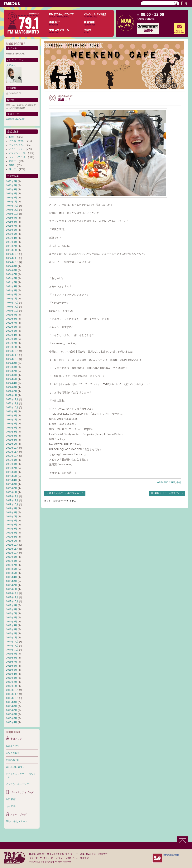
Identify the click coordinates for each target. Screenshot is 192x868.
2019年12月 (12, 496)
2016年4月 (12, 674)
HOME (32, 854)
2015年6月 (12, 714)
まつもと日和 (13, 753)
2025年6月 (12, 230)
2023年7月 (12, 323)
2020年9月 (12, 460)
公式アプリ (103, 854)
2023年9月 (12, 315)
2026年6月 (12, 181)
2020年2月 (12, 488)
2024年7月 (12, 274)
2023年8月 (12, 319)
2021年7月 (12, 420)
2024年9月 (12, 266)
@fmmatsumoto (171, 855)
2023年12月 (12, 303)
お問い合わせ (72, 858)
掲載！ (12, 137)
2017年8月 (12, 609)
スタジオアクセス (55, 854)
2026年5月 (12, 185)
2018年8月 (12, 561)
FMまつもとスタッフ (17, 821)
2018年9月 (12, 557)
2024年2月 (12, 295)
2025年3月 (12, 242)
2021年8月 (12, 416)
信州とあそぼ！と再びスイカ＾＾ (66, 493)
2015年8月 (12, 706)
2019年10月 (12, 504)
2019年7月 (12, 517)
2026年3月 (12, 194)
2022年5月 (12, 379)
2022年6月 (12, 375)
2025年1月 (12, 250)
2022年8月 (12, 367)
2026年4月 (12, 189)
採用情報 (84, 858)
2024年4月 (12, 286)
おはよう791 (12, 746)
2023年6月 (12, 327)
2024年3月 (12, 290)
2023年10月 (12, 311)
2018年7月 (12, 565)
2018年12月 (12, 545)
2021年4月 (12, 432)
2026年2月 (12, 198)
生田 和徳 (11, 799)
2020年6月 (12, 472)
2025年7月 (12, 226)
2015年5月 (12, 718)
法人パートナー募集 (75, 854)
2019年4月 (12, 529)
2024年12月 (12, 254)
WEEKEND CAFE (166, 482)
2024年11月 (12, 258)
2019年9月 (12, 508)
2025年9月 (12, 218)
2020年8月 (12, 464)
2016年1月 (12, 686)
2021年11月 (12, 403)
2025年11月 (12, 210)
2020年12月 (12, 448)
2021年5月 (12, 428)
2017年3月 (12, 629)
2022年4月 (12, 383)
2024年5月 (12, 282)
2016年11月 (12, 646)
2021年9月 (12, 411)
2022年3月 (12, 387)
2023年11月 (12, 307)
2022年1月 (12, 395)
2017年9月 (12, 605)
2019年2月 (12, 537)
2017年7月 (12, 613)
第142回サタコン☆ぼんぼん (166, 493)
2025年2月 (12, 246)
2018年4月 (12, 577)
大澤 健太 (11, 65)
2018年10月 (12, 553)
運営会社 (41, 854)
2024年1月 (12, 299)
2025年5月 (12, 234)
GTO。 (13, 165)
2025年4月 (12, 238)
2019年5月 (12, 525)
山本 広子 (11, 806)
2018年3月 (12, 581)
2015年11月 (12, 694)
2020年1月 (12, 492)
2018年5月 (12, 573)
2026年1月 (12, 202)
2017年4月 (12, 625)
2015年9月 (12, 702)
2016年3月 (12, 678)
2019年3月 (12, 533)
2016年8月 (12, 658)
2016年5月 (12, 670)
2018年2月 (12, 585)
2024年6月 (12, 278)
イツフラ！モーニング (17, 784)
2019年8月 (12, 512)
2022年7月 (12, 371)
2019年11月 (12, 500)
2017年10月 (12, 601)
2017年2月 (12, 633)
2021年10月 (12, 407)
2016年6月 (12, 666)
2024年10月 (12, 262)
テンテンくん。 (17, 145)
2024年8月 (12, 270)
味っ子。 (14, 169)
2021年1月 (12, 444)
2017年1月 (12, 638)
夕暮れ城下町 (13, 760)
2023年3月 (12, 339)
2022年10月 (12, 359)
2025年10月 (12, 214)
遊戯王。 (14, 161)
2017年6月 (12, 618)
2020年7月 (12, 468)
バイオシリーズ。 (18, 153)
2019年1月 (12, 541)
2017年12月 (12, 593)
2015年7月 (12, 710)
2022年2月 (12, 391)
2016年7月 (12, 662)
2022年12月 (12, 351)
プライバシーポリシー (54, 858)
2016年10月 (12, 650)
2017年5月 (12, 622)
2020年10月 (12, 456)
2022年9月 (12, 363)
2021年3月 (12, 436)
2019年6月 (12, 521)
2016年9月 (12, 654)
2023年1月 (12, 347)
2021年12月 (12, 399)
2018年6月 (12, 569)
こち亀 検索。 (17, 141)
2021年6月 (12, 424)
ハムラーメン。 (17, 149)
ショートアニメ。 (18, 157)
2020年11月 (12, 452)
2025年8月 (12, 222)
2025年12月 (12, 206)
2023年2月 (12, 343)
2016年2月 (12, 682)
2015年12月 (12, 690)
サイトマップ (36, 858)
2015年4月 (12, 722)
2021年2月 (12, 440)
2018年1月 (12, 589)
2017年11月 (12, 597)
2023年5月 (12, 331)
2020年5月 (12, 476)
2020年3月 (12, 484)
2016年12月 (12, 642)
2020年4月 (12, 480)
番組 (179, 482)
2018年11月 (12, 549)
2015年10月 (12, 698)
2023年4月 (12, 335)
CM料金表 (91, 854)
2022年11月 (12, 355)
